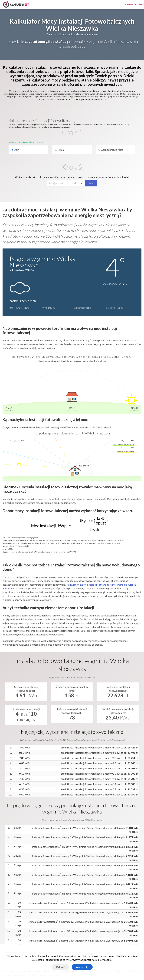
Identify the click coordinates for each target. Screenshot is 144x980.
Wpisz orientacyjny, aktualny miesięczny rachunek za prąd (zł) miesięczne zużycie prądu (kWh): (72, 177)
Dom (28, 150)
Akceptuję (82, 967)
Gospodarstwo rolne (111, 150)
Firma (59, 150)
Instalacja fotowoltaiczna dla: (26, 142)
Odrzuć (60, 967)
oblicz (91, 183)
